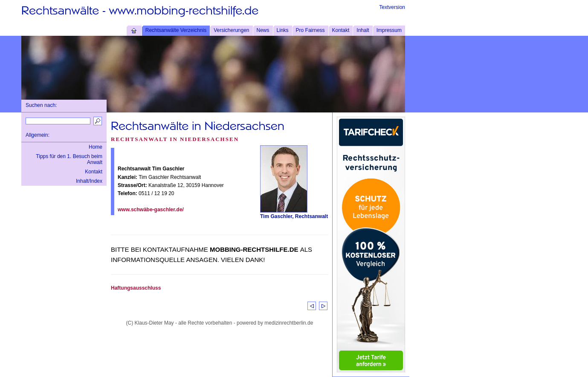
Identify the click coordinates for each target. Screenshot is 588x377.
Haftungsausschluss (136, 288)
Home (96, 147)
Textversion (392, 7)
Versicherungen (231, 30)
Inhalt (363, 30)
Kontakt (341, 30)
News (263, 30)
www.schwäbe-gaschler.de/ (151, 210)
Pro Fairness (310, 30)
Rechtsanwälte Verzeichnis (176, 30)
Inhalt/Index (89, 181)
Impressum (389, 30)
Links (283, 30)
